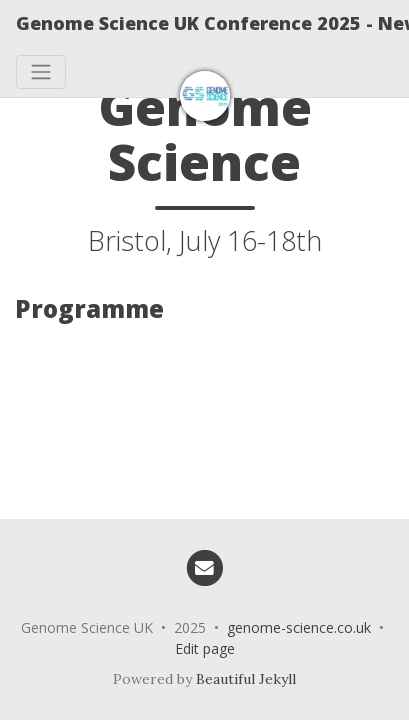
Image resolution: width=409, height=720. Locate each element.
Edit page (205, 648)
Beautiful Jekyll (246, 679)
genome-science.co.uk (299, 627)
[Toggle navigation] (41, 72)
